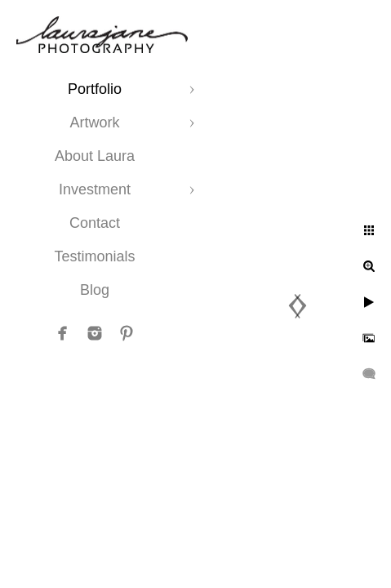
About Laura (95, 156)
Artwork (94, 122)
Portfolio (95, 89)
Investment (95, 189)
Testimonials (94, 256)
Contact (95, 223)
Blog (95, 290)
